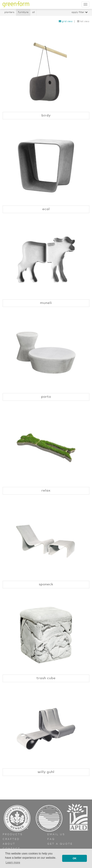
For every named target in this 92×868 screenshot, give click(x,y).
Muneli (46, 303)
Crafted (11, 839)
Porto (46, 397)
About (9, 844)
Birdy (46, 116)
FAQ (51, 839)
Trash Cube (46, 678)
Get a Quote (60, 844)
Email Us (56, 834)
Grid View (66, 21)
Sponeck (46, 584)
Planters (9, 12)
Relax (46, 491)
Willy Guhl (46, 772)
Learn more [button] (13, 862)
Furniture (23, 12)
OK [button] (75, 858)
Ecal (46, 209)
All (33, 12)
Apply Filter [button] (80, 12)
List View (83, 21)
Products (13, 834)
